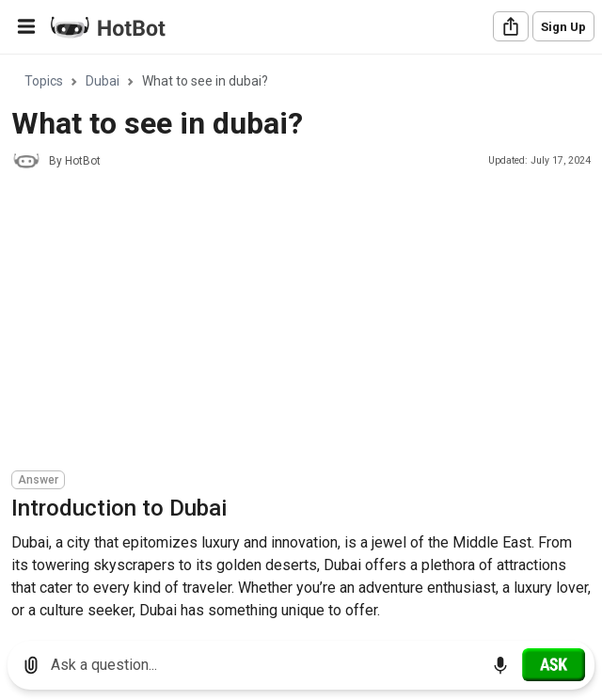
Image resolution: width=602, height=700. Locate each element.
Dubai (103, 81)
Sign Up (563, 27)
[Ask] (554, 664)
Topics (44, 81)
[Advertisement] (307, 323)
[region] (301, 341)
